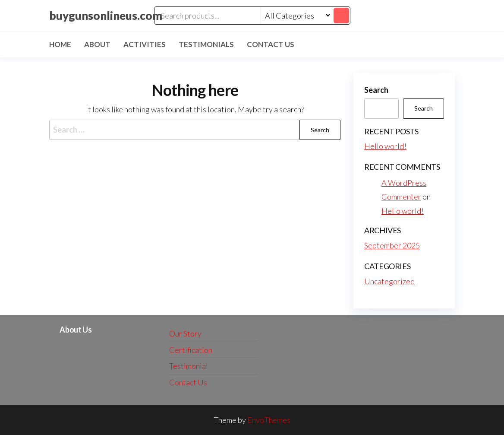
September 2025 (392, 245)
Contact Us (271, 44)
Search (376, 90)
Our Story (185, 333)
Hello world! (385, 146)
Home (60, 44)
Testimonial (189, 366)
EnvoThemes (269, 420)
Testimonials (206, 44)
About (97, 44)
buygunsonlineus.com (106, 16)
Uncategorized (389, 281)
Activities (145, 44)
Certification (191, 350)
